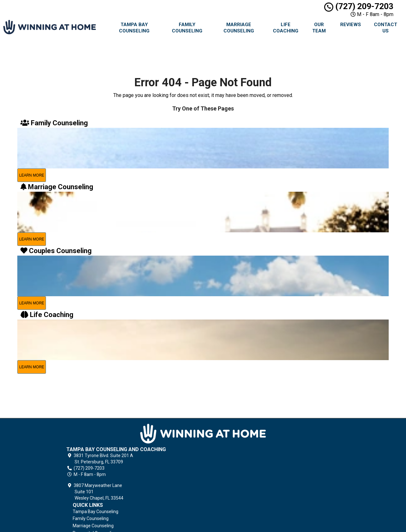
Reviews (351, 25)
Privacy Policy (240, 490)
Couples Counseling (245, 461)
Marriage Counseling (239, 28)
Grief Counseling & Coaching (254, 483)
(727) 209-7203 (359, 6)
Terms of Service (243, 498)
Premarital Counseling (248, 455)
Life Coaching (286, 28)
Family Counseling (187, 28)
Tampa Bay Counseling (134, 28)
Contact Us (386, 28)
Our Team (319, 28)
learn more (32, 175)
